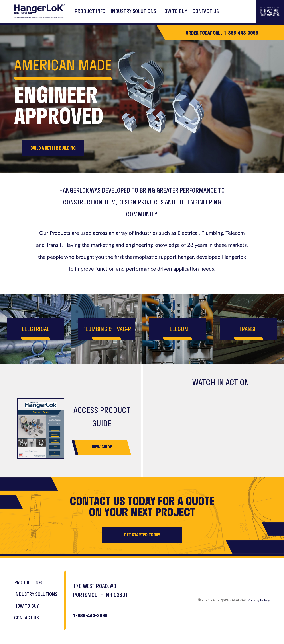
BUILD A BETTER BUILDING (57, 148)
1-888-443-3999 (95, 615)
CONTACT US (206, 11)
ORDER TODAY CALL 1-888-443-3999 (222, 32)
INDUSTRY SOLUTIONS (133, 11)
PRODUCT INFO (90, 11)
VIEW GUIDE (102, 448)
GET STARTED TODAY (142, 535)
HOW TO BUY (174, 11)
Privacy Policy (258, 600)
